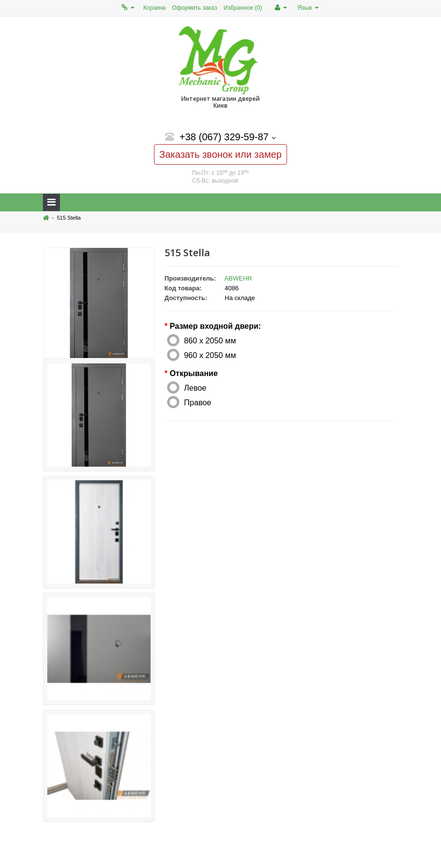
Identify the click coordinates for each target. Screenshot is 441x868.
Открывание (194, 373)
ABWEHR (238, 278)
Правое (198, 402)
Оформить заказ (194, 8)
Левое (195, 388)
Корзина (154, 8)
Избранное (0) (243, 8)
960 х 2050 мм (210, 355)
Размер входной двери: (215, 326)
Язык (308, 8)
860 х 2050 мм (210, 340)
